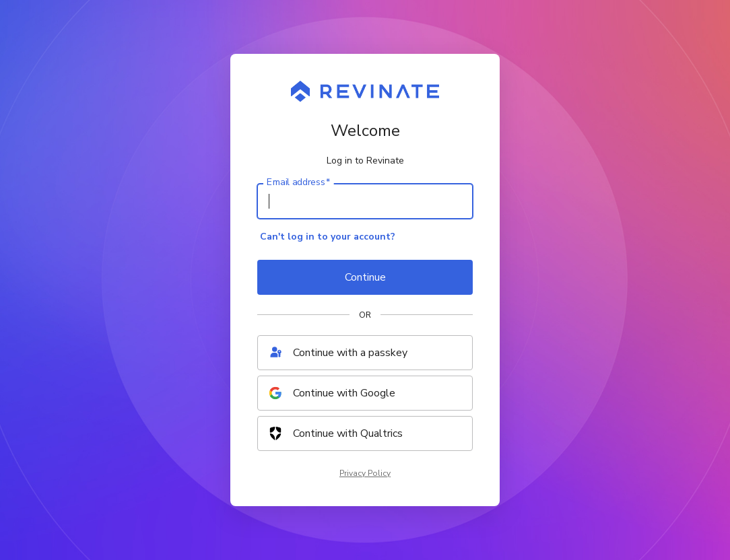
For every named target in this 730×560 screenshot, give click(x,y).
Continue (365, 277)
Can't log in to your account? (328, 237)
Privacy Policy (365, 473)
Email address (298, 182)
